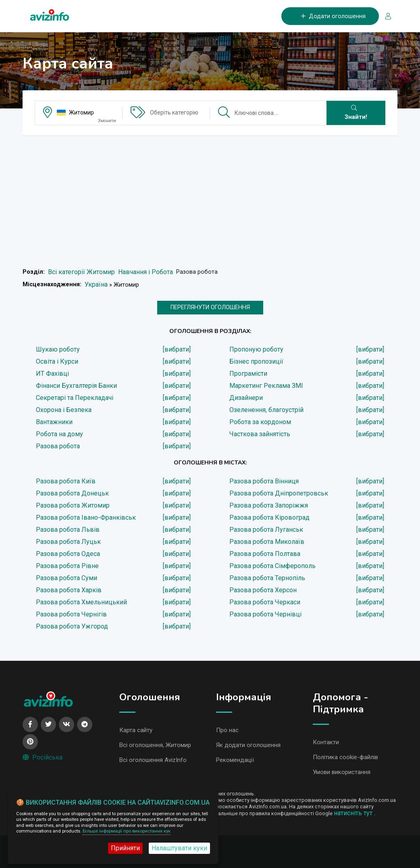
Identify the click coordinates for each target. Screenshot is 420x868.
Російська (43, 757)
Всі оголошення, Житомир (155, 745)
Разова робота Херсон (263, 590)
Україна (96, 284)
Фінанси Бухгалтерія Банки (76, 386)
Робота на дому (59, 434)
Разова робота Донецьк (72, 493)
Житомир (81, 112)
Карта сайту (136, 730)
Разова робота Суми (67, 578)
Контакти (326, 742)
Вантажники (54, 422)
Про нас (227, 730)
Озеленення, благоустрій (266, 410)
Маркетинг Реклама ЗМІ (266, 386)
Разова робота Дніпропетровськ (279, 493)
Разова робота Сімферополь (272, 566)
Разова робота (58, 446)
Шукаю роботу (58, 349)
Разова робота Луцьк (68, 542)
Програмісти (248, 374)
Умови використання (342, 772)
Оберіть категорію (174, 112)
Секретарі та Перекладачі (75, 398)
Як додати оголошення (248, 745)
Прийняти (125, 848)
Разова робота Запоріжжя (269, 505)
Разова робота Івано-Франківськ (86, 517)
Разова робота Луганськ (266, 530)
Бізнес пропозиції (256, 361)
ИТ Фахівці (52, 374)
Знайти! (356, 113)
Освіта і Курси (57, 361)
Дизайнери (246, 398)
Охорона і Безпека (64, 410)
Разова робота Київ (66, 481)
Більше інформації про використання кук (127, 831)
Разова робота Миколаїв (267, 542)
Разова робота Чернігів (71, 614)
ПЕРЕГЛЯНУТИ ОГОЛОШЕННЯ (210, 307)
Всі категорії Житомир (81, 272)
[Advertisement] (210, 198)
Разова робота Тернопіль (267, 578)
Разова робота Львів (68, 530)
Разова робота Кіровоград (269, 517)
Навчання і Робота (146, 272)
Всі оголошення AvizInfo (153, 760)
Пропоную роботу (256, 349)
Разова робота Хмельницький (81, 602)
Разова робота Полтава (265, 554)
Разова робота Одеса (68, 554)
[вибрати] (177, 349)
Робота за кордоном (260, 422)
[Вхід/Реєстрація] (385, 16)
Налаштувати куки (179, 848)
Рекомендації (235, 760)
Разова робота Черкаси (265, 602)
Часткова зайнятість (260, 434)
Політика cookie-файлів (345, 757)
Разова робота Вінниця (264, 481)
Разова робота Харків (69, 590)
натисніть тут (354, 813)
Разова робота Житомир (73, 505)
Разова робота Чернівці (265, 614)
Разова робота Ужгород (72, 626)
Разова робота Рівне (67, 566)
